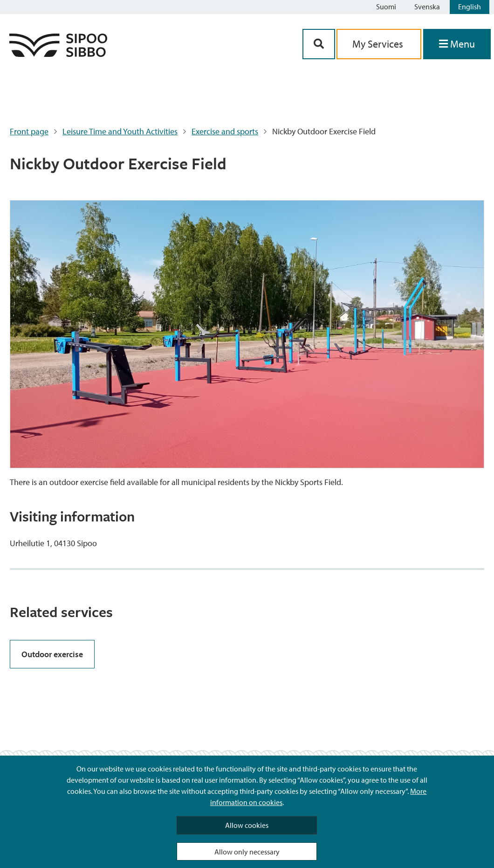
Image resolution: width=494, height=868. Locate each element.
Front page (29, 131)
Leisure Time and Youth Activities (120, 131)
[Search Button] (319, 44)
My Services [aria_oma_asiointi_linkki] (379, 44)
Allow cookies (247, 825)
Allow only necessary (247, 852)
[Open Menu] (457, 44)
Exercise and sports (225, 131)
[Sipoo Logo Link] (58, 54)
